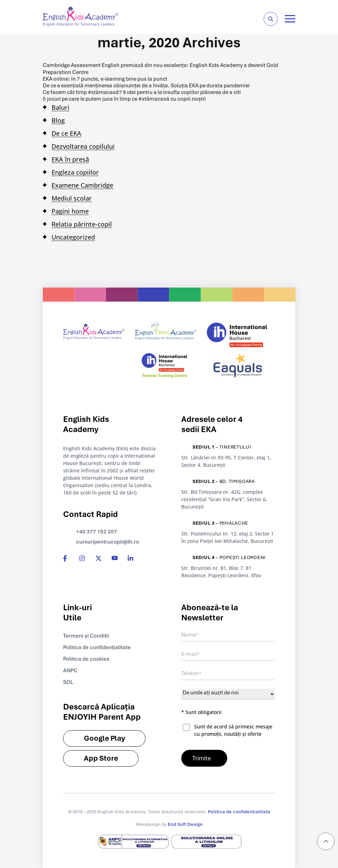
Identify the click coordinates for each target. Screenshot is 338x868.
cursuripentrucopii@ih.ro (108, 542)
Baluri (60, 107)
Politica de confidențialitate (97, 647)
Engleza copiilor (75, 172)
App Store (101, 758)
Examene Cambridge (82, 185)
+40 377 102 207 (97, 532)
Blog (58, 120)
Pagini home (70, 211)
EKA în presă (70, 159)
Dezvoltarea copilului (83, 146)
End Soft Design (185, 824)
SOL (68, 682)
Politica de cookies (86, 659)
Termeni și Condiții (86, 636)
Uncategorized (73, 237)
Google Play (104, 738)
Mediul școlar (72, 198)
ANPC (70, 671)
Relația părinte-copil (82, 224)
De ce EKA (66, 133)
